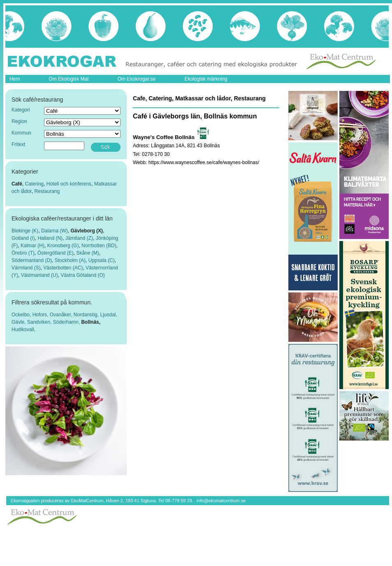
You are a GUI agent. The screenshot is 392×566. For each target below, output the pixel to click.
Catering (34, 184)
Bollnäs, (91, 322)
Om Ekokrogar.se (137, 79)
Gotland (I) (23, 238)
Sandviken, (40, 322)
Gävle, (19, 322)
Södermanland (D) (32, 260)
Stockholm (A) (70, 260)
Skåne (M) (87, 253)
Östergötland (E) (56, 253)
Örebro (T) (23, 253)
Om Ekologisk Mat (68, 79)
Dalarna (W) (55, 231)
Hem (15, 79)
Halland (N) (50, 238)
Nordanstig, (87, 315)
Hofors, (41, 315)
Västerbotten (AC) (63, 268)
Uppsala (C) (102, 260)
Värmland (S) (26, 268)
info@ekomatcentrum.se (221, 501)
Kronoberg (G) (63, 246)
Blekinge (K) (25, 231)
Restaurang (47, 191)
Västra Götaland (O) (82, 275)
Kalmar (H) (32, 246)
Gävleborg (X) (87, 231)
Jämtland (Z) (79, 238)
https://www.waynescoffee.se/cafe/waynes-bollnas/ (204, 162)
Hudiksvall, (23, 329)
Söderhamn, (67, 322)
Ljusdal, (108, 315)
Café (17, 184)
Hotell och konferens (69, 184)
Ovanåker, (62, 315)
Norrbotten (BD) (99, 246)
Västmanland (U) (39, 275)
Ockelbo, (22, 315)
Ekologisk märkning (206, 79)
